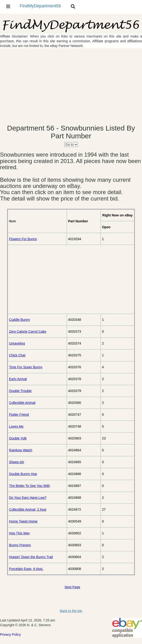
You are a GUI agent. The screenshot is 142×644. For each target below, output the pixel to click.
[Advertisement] (71, 86)
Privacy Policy (10, 635)
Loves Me (16, 426)
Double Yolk (18, 438)
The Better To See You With (30, 486)
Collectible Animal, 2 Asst (28, 509)
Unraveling (17, 343)
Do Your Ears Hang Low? (28, 498)
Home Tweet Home (23, 521)
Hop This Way (19, 533)
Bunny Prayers (20, 545)
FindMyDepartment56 (40, 6)
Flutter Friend (19, 415)
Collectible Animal (22, 403)
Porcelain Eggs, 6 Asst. (26, 569)
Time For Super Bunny (26, 367)
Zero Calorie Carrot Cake (28, 331)
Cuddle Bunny (20, 320)
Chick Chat (17, 355)
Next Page (72, 587)
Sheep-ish (17, 462)
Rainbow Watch (21, 450)
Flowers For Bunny (23, 239)
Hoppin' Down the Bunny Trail (31, 557)
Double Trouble (20, 391)
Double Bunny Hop (23, 474)
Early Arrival (18, 379)
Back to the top (71, 611)
